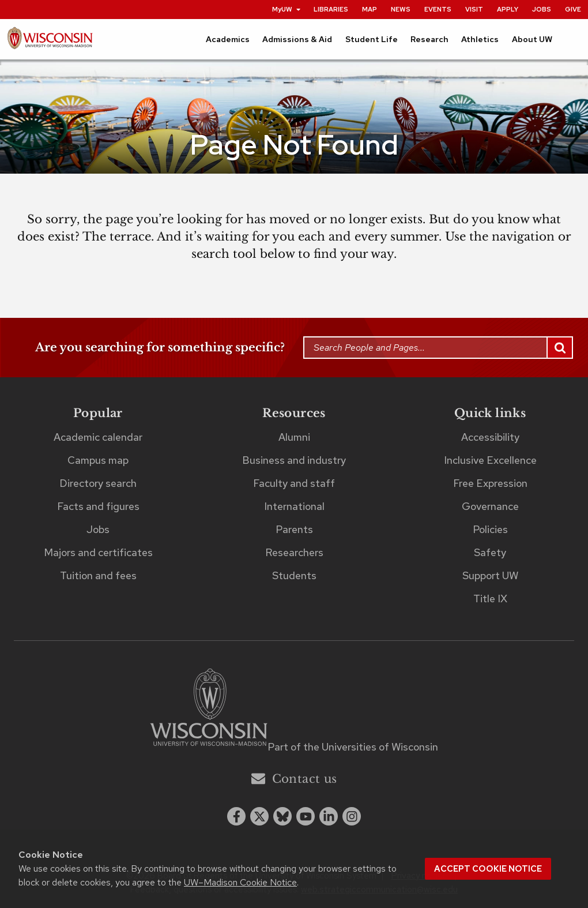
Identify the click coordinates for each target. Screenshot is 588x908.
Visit (474, 9)
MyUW (287, 9)
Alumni (294, 437)
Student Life (372, 39)
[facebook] (236, 816)
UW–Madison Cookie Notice (240, 882)
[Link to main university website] (209, 709)
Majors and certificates (98, 552)
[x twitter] (259, 816)
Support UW (490, 575)
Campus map (98, 460)
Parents (294, 529)
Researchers (294, 552)
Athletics (480, 39)
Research (429, 39)
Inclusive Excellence (490, 460)
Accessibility (490, 437)
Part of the (353, 747)
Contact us (294, 778)
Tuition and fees (98, 575)
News (401, 9)
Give (573, 9)
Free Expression (490, 483)
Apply (508, 9)
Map (370, 9)
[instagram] (352, 816)
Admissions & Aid (297, 39)
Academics (228, 39)
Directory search (98, 483)
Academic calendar (98, 437)
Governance (490, 506)
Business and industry (294, 460)
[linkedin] (329, 816)
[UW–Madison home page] (50, 41)
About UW (532, 39)
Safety (490, 552)
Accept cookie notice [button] (488, 869)
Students (294, 575)
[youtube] (306, 816)
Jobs (542, 9)
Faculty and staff (294, 483)
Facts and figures (98, 506)
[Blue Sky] (282, 816)
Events (438, 9)
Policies (490, 529)
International (294, 506)
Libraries (331, 9)
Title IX (490, 599)
